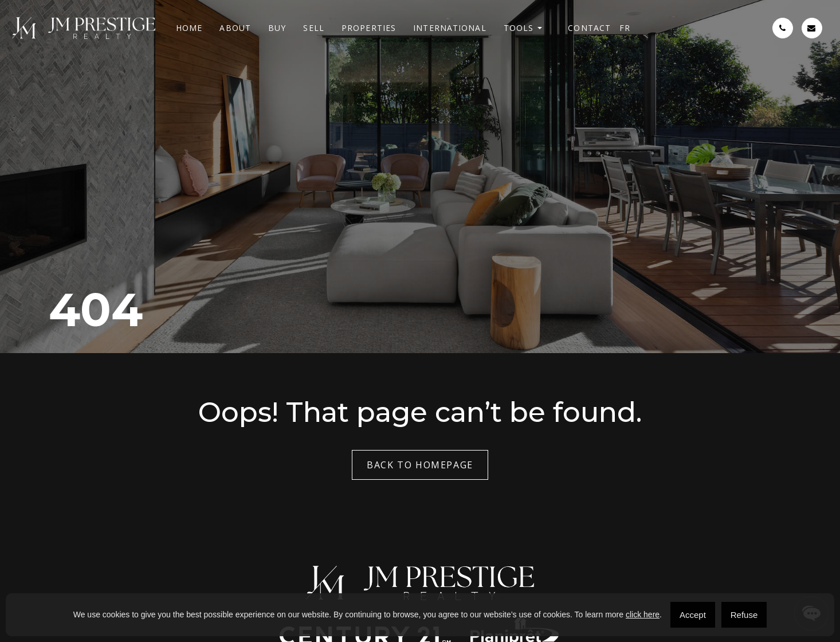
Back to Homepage (420, 465)
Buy (277, 28)
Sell (313, 28)
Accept (693, 615)
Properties (369, 28)
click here (643, 614)
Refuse (744, 615)
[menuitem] (625, 28)
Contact (589, 28)
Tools (519, 28)
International (450, 28)
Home (189, 28)
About (235, 28)
